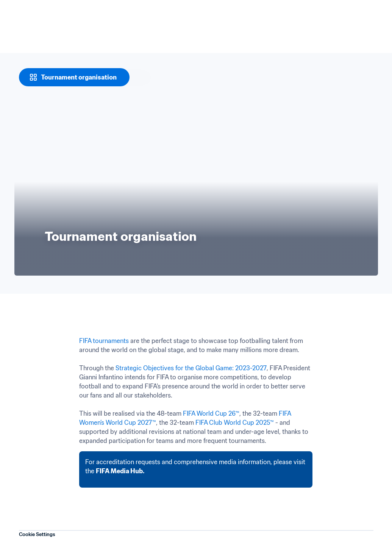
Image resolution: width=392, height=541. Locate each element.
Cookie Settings (37, 534)
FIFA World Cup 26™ (211, 413)
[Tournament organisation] (74, 77)
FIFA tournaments (104, 341)
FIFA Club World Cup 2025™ (235, 423)
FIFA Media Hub (119, 471)
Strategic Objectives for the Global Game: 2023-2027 (191, 368)
